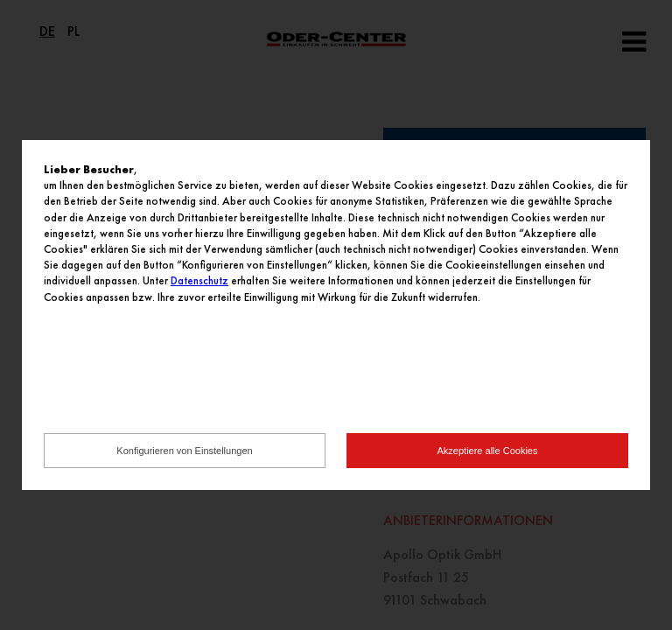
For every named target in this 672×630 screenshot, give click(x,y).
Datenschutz (199, 280)
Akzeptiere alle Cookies (488, 451)
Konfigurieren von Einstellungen (184, 451)
